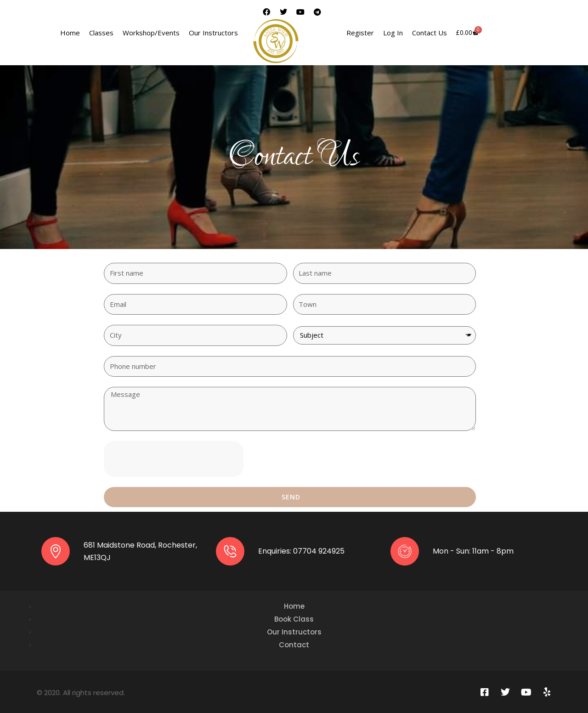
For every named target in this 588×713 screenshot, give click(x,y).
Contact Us (430, 33)
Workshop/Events (151, 33)
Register (360, 33)
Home (70, 33)
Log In (393, 33)
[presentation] (174, 459)
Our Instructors (213, 33)
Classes (101, 33)
